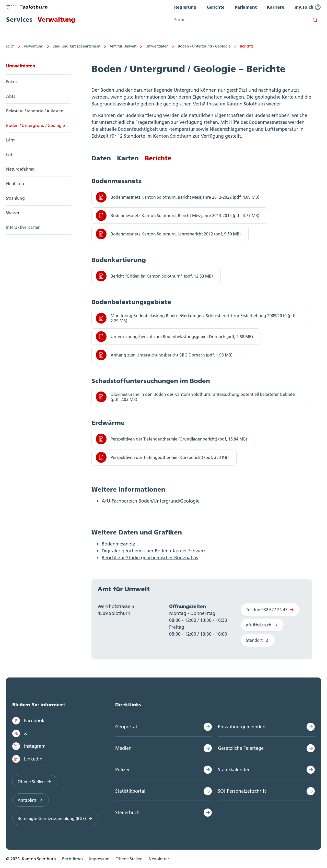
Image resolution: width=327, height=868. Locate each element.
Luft (10, 154)
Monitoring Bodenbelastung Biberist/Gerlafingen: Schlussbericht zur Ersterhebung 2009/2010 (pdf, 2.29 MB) (196, 318)
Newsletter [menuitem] (159, 859)
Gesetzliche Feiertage (241, 748)
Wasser (13, 213)
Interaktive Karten (23, 227)
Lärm (11, 140)
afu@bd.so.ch (262, 625)
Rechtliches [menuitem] (73, 859)
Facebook (28, 721)
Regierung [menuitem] (185, 7)
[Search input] (248, 20)
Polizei (122, 770)
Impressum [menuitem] (99, 859)
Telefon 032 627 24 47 (270, 610)
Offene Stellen (35, 782)
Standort (258, 640)
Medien (123, 748)
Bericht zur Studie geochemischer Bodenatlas (150, 558)
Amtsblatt (31, 800)
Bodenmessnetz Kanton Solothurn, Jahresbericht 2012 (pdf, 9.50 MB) (168, 234)
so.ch (10, 46)
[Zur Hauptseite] (27, 6)
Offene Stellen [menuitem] (129, 859)
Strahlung (15, 198)
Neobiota (15, 184)
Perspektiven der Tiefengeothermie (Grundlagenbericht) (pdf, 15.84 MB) (171, 439)
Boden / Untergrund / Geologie (204, 46)
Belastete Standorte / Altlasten (35, 111)
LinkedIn (27, 759)
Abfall (12, 96)
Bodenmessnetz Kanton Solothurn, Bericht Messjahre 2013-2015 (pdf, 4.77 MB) (178, 216)
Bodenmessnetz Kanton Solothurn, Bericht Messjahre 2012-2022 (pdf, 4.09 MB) (178, 197)
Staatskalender (234, 770)
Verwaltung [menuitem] (56, 20)
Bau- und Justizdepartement (77, 46)
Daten (101, 158)
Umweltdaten (157, 46)
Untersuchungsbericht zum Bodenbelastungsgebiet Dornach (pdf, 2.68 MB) (174, 337)
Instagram (29, 746)
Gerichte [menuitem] (216, 7)
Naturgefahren (20, 169)
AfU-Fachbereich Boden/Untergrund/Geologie (151, 501)
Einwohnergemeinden (242, 727)
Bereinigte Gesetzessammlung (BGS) (55, 818)
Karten (128, 158)
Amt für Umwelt (123, 46)
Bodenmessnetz (118, 544)
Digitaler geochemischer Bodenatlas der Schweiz (154, 551)
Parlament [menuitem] (246, 7)
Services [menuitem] (19, 20)
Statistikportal (130, 791)
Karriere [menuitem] (276, 7)
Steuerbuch (127, 812)
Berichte (247, 46)
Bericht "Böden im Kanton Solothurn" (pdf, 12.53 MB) (154, 276)
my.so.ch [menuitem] (308, 7)
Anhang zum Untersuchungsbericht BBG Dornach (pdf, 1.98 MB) (164, 355)
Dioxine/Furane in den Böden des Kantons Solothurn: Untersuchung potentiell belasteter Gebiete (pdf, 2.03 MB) (195, 397)
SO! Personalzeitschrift (242, 791)
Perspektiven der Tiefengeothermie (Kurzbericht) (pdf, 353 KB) (162, 457)
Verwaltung (34, 46)
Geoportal (126, 727)
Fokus (12, 82)
